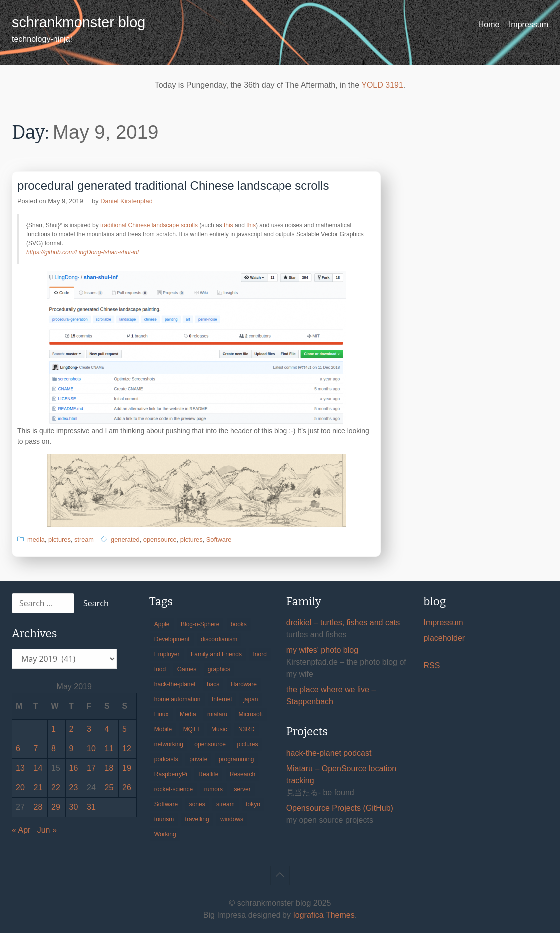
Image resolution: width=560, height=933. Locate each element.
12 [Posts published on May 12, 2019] (127, 748)
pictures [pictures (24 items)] (247, 744)
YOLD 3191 (382, 85)
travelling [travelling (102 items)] (197, 819)
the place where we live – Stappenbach (331, 696)
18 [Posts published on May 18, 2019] (109, 768)
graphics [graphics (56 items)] (219, 669)
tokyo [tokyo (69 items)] (253, 804)
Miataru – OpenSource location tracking (342, 774)
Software (219, 540)
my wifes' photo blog (322, 650)
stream (84, 540)
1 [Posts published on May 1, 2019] (54, 729)
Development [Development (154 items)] (172, 639)
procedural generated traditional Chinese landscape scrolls (173, 186)
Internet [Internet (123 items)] (222, 699)
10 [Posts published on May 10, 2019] (91, 748)
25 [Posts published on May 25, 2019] (109, 787)
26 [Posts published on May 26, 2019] (127, 787)
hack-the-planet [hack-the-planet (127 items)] (175, 684)
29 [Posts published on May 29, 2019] (56, 807)
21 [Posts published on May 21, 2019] (38, 787)
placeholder (444, 638)
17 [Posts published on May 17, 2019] (91, 768)
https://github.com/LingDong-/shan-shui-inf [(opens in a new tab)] (83, 252)
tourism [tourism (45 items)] (164, 819)
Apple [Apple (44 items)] (162, 624)
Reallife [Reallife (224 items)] (208, 774)
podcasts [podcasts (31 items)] (166, 759)
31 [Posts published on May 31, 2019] (91, 807)
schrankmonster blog (79, 22)
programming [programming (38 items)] (236, 759)
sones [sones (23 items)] (197, 804)
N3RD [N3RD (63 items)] (246, 729)
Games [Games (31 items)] (187, 669)
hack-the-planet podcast (329, 753)
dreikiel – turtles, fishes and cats (343, 623)
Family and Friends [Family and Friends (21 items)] (216, 654)
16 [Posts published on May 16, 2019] (74, 768)
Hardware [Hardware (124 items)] (244, 684)
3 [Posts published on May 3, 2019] (89, 729)
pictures (60, 540)
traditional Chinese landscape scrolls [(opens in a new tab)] (149, 225)
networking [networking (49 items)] (169, 744)
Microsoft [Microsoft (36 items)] (251, 714)
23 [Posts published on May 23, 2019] (74, 787)
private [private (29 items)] (198, 759)
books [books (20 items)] (239, 624)
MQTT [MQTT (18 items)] (192, 729)
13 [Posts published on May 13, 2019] (20, 768)
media (36, 540)
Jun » (47, 830)
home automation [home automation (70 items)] (177, 699)
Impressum (528, 25)
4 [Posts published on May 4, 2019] (107, 729)
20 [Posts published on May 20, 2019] (20, 787)
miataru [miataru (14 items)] (217, 714)
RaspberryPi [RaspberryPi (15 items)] (171, 774)
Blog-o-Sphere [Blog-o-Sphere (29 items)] (200, 624)
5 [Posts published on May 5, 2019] (125, 729)
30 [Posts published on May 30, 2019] (74, 807)
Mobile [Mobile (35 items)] (163, 729)
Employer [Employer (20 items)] (167, 654)
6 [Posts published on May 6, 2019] (18, 748)
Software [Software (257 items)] (166, 804)
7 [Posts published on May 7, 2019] (36, 748)
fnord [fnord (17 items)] (259, 654)
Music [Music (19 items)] (219, 729)
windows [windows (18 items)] (232, 819)
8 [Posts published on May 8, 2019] (54, 748)
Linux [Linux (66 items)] (161, 714)
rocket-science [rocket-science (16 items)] (173, 789)
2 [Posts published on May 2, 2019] (72, 729)
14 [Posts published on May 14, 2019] (38, 768)
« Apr (21, 830)
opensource (160, 540)
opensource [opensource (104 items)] (210, 744)
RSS (431, 666)
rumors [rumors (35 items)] (213, 789)
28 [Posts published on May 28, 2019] (38, 807)
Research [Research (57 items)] (242, 774)
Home (489, 25)
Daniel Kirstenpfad (127, 201)
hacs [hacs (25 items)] (213, 684)
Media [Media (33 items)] (188, 714)
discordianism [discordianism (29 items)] (219, 639)
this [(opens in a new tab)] (228, 225)
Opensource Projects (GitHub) (340, 808)
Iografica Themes (324, 915)
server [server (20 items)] (242, 789)
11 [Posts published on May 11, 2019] (109, 748)
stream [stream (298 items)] (225, 804)
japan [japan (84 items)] (250, 699)
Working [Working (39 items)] (165, 834)
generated (125, 540)
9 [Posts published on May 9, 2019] (72, 748)
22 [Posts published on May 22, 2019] (56, 787)
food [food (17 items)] (160, 669)
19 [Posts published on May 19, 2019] (127, 768)
